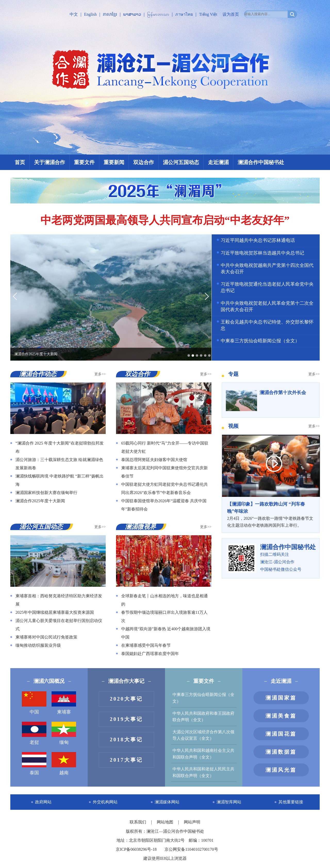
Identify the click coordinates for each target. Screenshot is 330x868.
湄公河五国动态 (181, 162)
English (90, 14)
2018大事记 (126, 739)
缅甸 (64, 733)
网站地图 (166, 822)
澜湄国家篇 (281, 698)
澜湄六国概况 (49, 681)
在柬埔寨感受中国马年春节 (146, 645)
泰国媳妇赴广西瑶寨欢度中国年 (150, 654)
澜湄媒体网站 (167, 802)
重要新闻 (114, 162)
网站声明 (192, 822)
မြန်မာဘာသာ (158, 14)
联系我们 (138, 822)
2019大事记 (126, 719)
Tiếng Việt (208, 14)
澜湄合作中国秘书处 (261, 162)
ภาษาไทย (184, 14)
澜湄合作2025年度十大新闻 (40, 501)
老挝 (34, 733)
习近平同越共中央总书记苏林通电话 (258, 240)
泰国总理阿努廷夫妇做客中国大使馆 (154, 460)
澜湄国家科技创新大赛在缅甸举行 (46, 493)
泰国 (34, 764)
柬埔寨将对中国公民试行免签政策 (46, 637)
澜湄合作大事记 (126, 681)
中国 (34, 703)
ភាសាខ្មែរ (110, 14)
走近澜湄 (218, 162)
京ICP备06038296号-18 (136, 849)
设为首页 (231, 14)
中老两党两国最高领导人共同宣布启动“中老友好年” (165, 220)
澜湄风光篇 (281, 770)
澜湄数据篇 (281, 752)
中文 (74, 14)
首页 (20, 162)
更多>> (100, 374)
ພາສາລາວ (132, 14)
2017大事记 (126, 760)
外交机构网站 (105, 802)
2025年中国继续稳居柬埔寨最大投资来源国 (55, 612)
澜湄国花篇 (281, 734)
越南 (64, 764)
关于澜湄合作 (49, 162)
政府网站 (43, 802)
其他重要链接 (291, 802)
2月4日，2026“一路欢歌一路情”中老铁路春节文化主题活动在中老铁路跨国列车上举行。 (271, 514)
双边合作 (144, 162)
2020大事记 (126, 699)
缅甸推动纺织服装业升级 (38, 645)
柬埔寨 (64, 703)
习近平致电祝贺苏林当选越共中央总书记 (262, 253)
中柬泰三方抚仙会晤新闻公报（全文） (260, 341)
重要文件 (84, 162)
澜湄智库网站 (229, 802)
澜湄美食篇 (281, 716)
